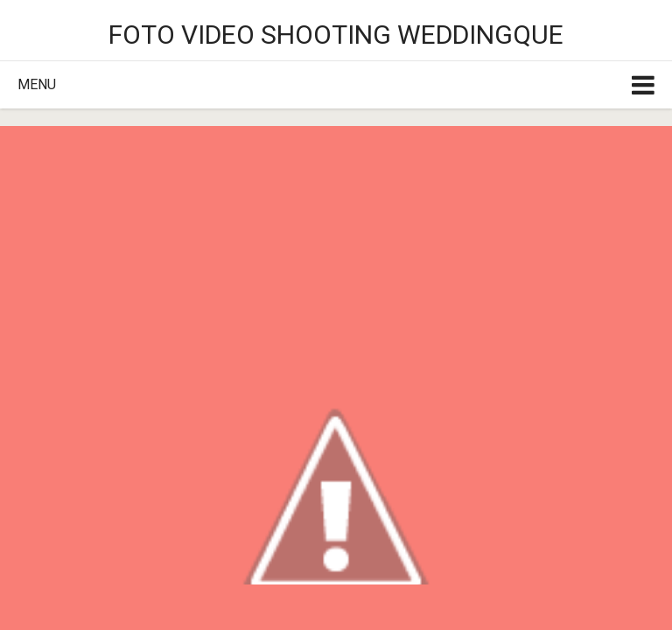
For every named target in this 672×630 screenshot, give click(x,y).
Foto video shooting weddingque (336, 35)
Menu (37, 84)
